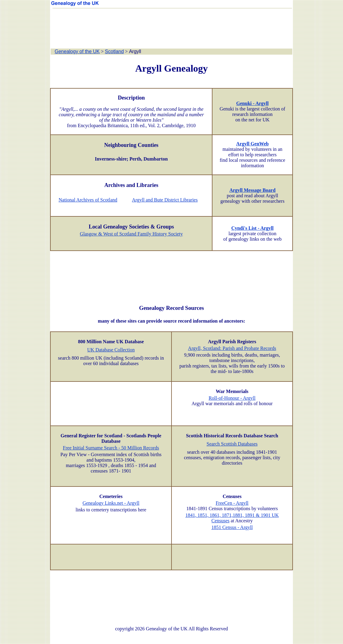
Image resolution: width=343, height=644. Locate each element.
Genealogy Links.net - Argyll (111, 503)
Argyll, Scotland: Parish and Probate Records (232, 348)
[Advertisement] (171, 29)
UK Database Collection (111, 350)
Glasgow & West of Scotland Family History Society (131, 234)
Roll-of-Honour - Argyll (232, 398)
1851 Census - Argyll (232, 527)
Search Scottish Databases (232, 444)
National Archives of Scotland (88, 200)
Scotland (114, 51)
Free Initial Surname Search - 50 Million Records (111, 448)
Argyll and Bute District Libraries (165, 200)
